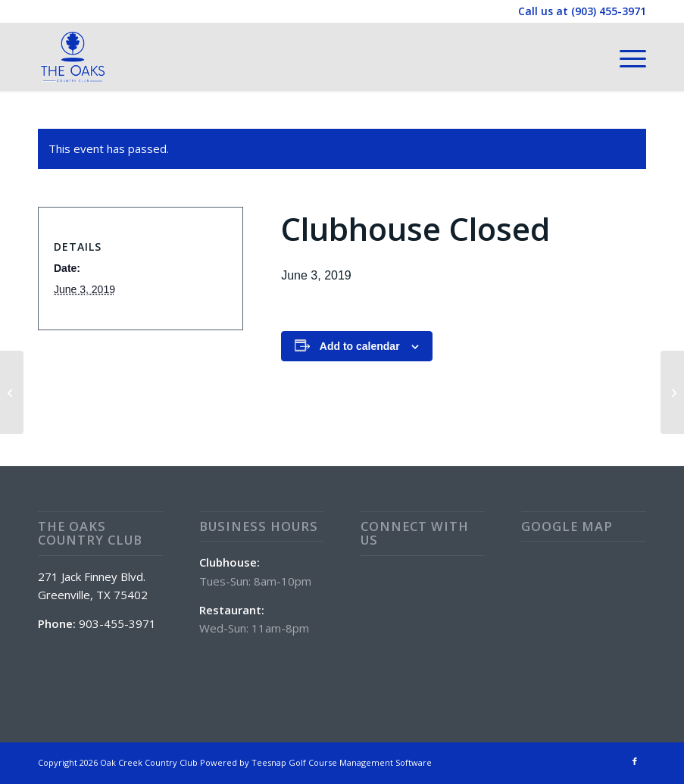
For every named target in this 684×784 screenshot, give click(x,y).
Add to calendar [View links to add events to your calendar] (360, 346)
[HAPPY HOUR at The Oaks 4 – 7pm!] (672, 392)
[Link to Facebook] (635, 761)
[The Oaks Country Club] (73, 57)
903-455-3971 (117, 623)
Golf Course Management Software (360, 762)
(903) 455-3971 (609, 11)
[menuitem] (625, 57)
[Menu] (625, 57)
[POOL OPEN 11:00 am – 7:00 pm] (12, 392)
